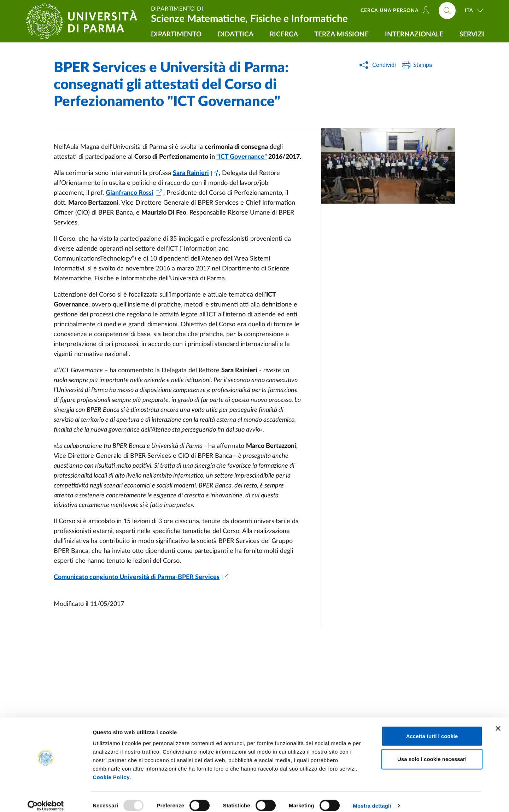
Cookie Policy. (112, 769)
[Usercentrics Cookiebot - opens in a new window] (46, 798)
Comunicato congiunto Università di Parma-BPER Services (137, 577)
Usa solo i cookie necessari (432, 752)
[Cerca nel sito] (447, 11)
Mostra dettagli (372, 798)
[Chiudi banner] (498, 721)
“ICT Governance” (242, 157)
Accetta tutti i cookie (432, 728)
